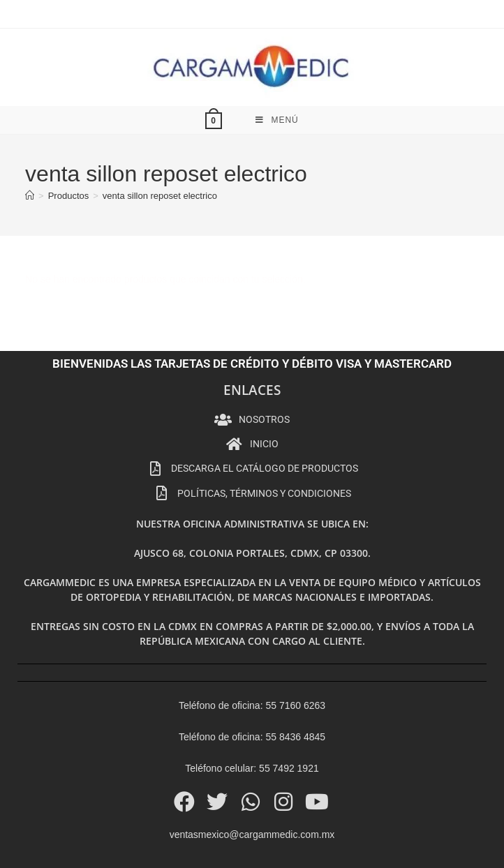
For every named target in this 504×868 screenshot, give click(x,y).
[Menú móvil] (277, 75)
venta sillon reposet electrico (160, 151)
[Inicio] (30, 151)
